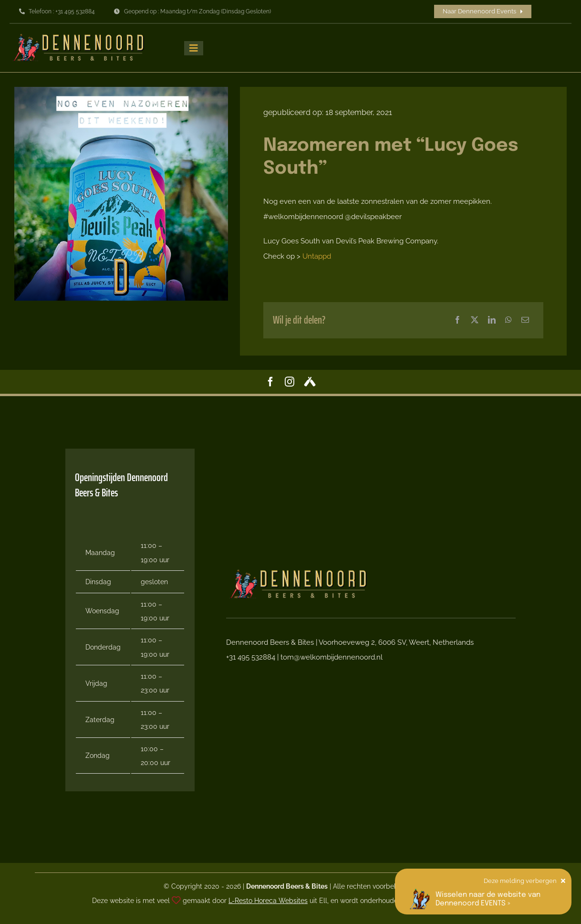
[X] (475, 320)
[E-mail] (525, 320)
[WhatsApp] (508, 320)
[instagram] (290, 382)
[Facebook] (457, 320)
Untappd (317, 256)
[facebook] (270, 382)
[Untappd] (310, 382)
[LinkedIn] (492, 320)
